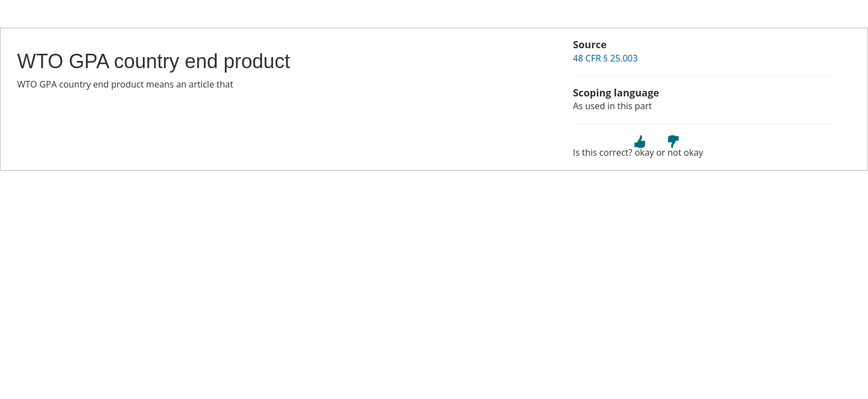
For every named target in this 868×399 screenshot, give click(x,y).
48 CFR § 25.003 (605, 58)
